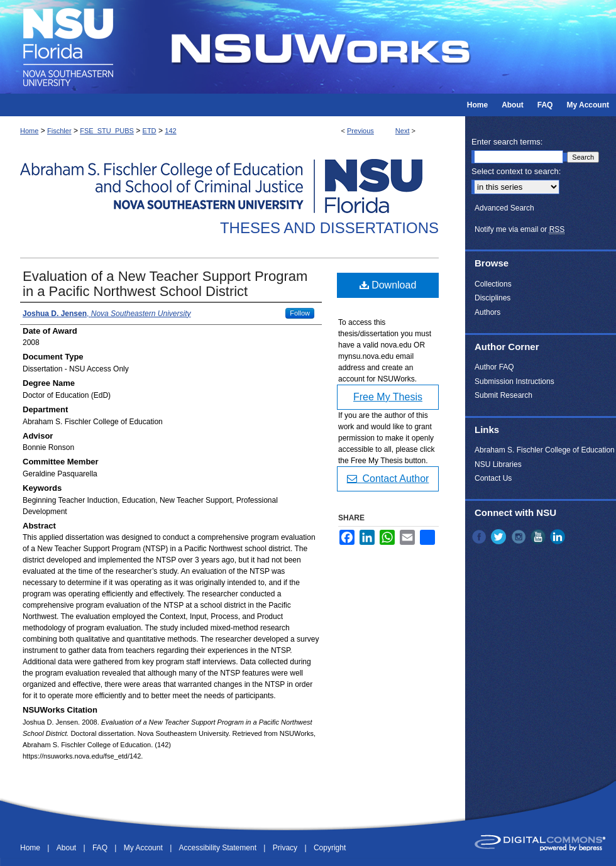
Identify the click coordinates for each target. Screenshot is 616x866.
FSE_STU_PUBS (107, 131)
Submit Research (503, 395)
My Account (144, 848)
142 (170, 131)
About (68, 848)
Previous (360, 131)
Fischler (59, 131)
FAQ (101, 848)
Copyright (330, 848)
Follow (300, 313)
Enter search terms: (507, 142)
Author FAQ (494, 367)
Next (403, 131)
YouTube (539, 537)
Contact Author (388, 479)
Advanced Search (504, 208)
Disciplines (492, 298)
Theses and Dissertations (329, 228)
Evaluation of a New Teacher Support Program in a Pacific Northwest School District (165, 284)
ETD (150, 131)
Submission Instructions (514, 381)
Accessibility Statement (219, 848)
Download (388, 285)
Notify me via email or (520, 229)
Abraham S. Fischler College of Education (545, 450)
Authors (487, 312)
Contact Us (493, 478)
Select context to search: (516, 171)
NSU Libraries (498, 464)
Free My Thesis (388, 397)
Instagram (520, 537)
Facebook (480, 537)
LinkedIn (559, 537)
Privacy (286, 848)
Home (29, 131)
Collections (493, 284)
